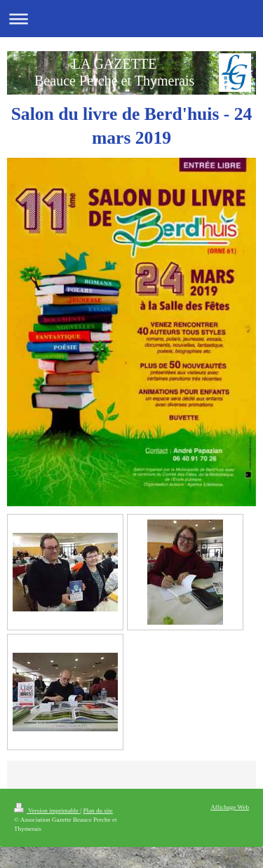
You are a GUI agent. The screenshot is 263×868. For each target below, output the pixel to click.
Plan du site (97, 811)
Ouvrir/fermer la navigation (131, 19)
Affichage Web (230, 807)
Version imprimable (47, 811)
